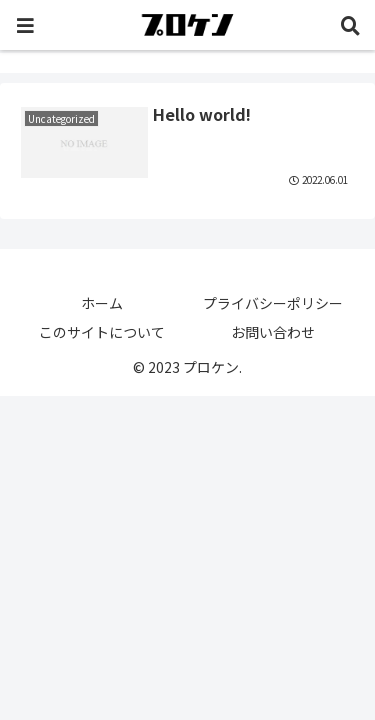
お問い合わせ (273, 332)
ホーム (102, 303)
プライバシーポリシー (273, 303)
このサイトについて (102, 332)
